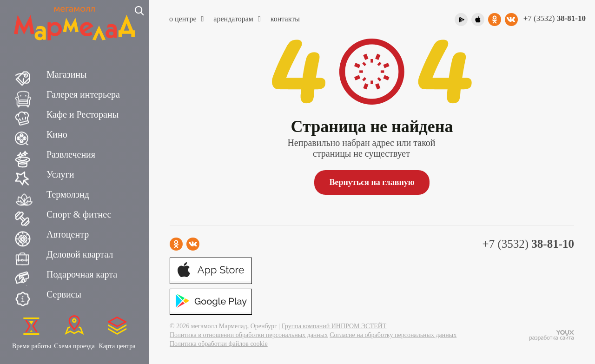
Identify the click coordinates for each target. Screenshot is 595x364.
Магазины (66, 74)
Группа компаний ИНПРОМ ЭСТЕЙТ (334, 326)
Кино (57, 134)
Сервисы (64, 294)
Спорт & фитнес (79, 214)
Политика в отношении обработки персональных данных (249, 335)
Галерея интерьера (83, 94)
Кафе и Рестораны (83, 114)
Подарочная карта (82, 274)
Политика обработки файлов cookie (219, 344)
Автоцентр (68, 234)
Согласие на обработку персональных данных (393, 335)
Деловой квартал (80, 254)
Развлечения (71, 154)
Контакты (285, 19)
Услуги (60, 174)
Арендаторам (237, 19)
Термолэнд (68, 194)
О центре (186, 19)
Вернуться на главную (372, 182)
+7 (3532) (555, 18)
